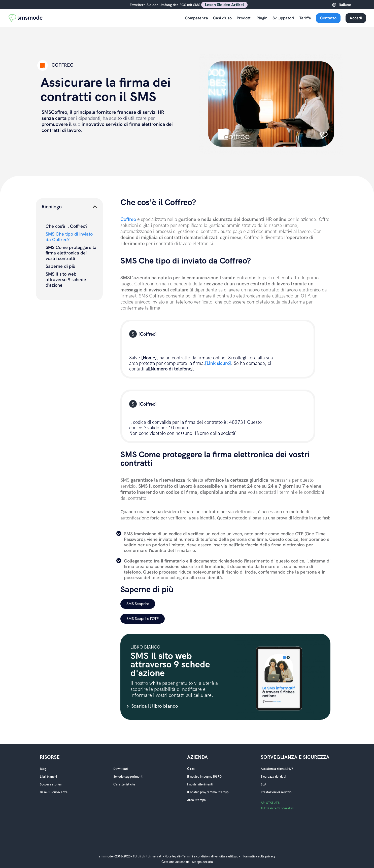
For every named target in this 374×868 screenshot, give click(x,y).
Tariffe (305, 18)
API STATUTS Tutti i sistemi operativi (277, 806)
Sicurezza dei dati (273, 777)
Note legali (172, 856)
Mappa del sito (202, 862)
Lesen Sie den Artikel (224, 5)
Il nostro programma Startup (208, 792)
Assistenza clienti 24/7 (277, 769)
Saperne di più (60, 266)
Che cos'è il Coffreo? (66, 226)
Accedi (356, 18)
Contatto (328, 18)
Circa (191, 769)
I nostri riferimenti (200, 784)
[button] (95, 207)
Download (121, 769)
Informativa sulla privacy (258, 856)
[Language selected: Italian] (351, 5)
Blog (43, 769)
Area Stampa (196, 800)
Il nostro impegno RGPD (204, 777)
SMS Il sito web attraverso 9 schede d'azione (66, 280)
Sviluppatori (283, 18)
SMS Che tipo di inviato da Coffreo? (69, 237)
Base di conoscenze (54, 792)
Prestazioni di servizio (276, 792)
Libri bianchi (48, 777)
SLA (263, 784)
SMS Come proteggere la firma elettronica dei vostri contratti (71, 253)
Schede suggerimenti (128, 777)
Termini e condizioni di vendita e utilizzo (210, 856)
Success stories (51, 784)
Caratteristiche (124, 784)
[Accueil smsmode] (26, 18)
